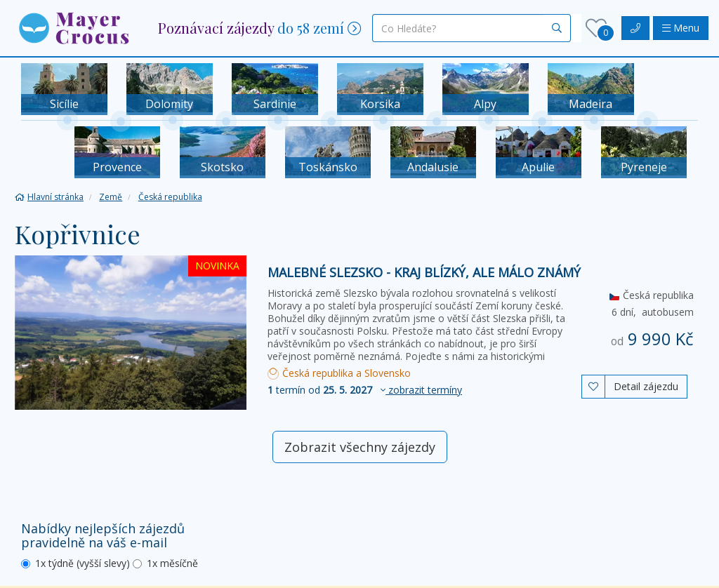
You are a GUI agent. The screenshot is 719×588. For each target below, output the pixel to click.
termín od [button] (365, 390)
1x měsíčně (165, 563)
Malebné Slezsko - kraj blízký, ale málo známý (424, 272)
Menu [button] (681, 28)
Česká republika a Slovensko (339, 373)
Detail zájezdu (646, 386)
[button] (74, 27)
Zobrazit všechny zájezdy (360, 447)
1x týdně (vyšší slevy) (75, 563)
